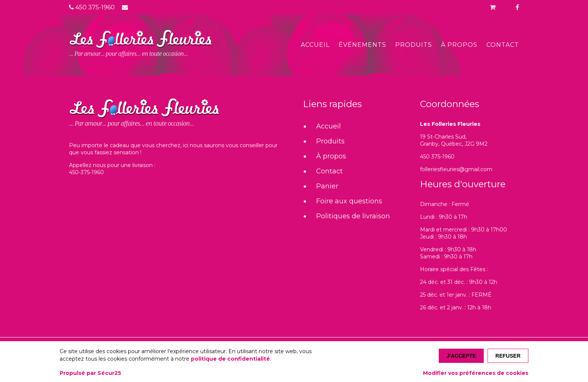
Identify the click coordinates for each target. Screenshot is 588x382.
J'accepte (461, 356)
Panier (327, 186)
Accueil (315, 45)
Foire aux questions (349, 201)
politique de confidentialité (230, 359)
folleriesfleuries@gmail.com (456, 169)
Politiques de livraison (353, 216)
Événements (362, 45)
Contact (503, 45)
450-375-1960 (86, 172)
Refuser (508, 356)
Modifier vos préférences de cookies (476, 373)
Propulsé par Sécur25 (90, 373)
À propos (459, 45)
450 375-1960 (92, 7)
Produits (414, 45)
